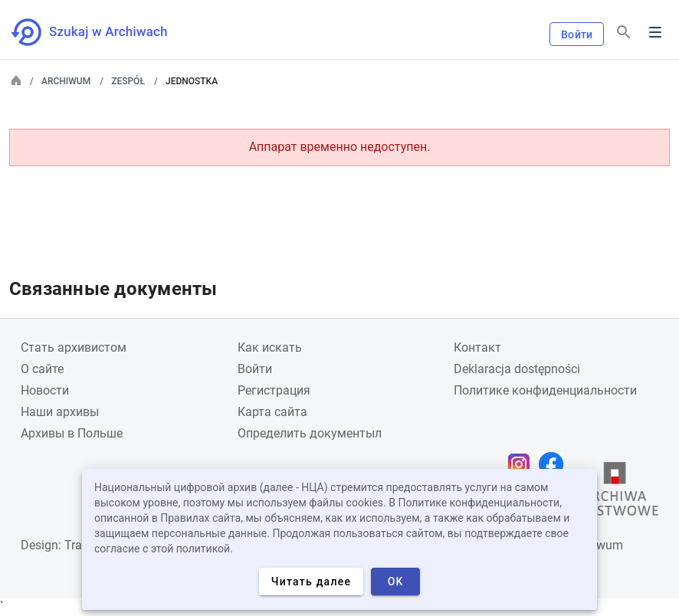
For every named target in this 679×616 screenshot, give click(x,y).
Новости (45, 390)
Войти (577, 34)
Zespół (128, 81)
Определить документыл (310, 433)
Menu (655, 32)
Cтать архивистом (74, 347)
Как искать (270, 347)
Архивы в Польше (72, 433)
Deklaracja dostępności (517, 369)
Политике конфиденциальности (545, 390)
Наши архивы (60, 412)
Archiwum (66, 81)
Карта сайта (272, 412)
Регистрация (274, 390)
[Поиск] (624, 33)
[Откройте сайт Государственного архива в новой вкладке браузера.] (615, 493)
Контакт (477, 347)
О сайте (42, 369)
